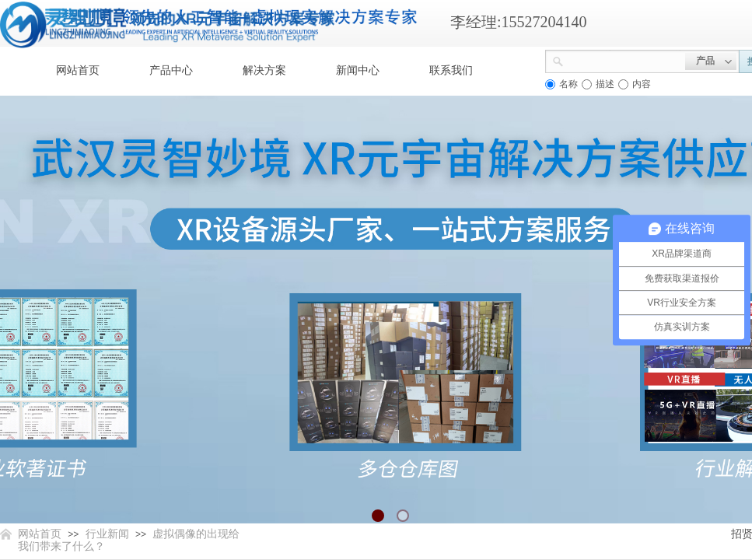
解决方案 (264, 70)
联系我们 (451, 70)
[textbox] (624, 60)
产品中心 (171, 70)
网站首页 (78, 70)
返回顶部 (684, 467)
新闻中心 (358, 70)
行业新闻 (107, 534)
